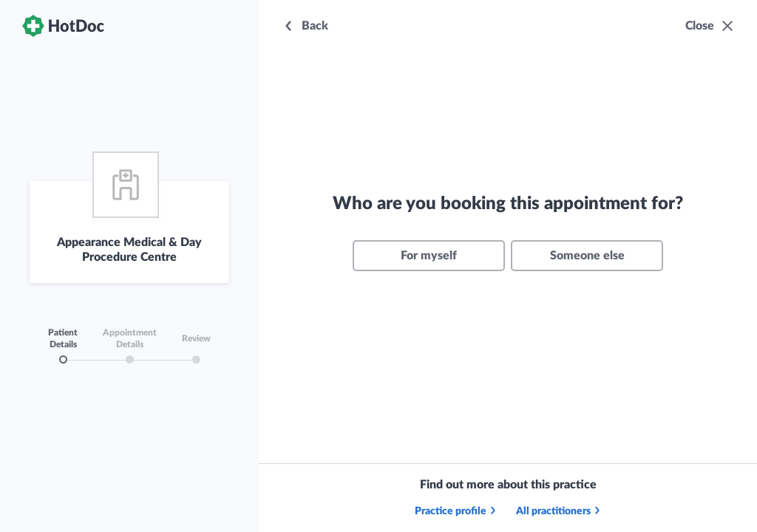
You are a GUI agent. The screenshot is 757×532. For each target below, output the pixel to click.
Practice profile (456, 511)
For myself (429, 256)
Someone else (587, 256)
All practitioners (559, 511)
